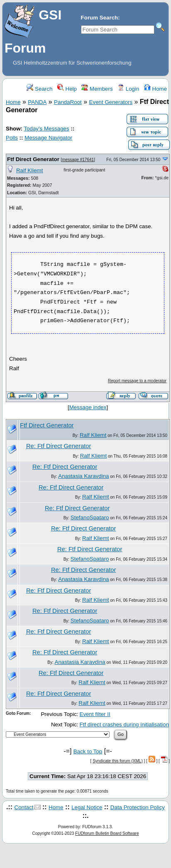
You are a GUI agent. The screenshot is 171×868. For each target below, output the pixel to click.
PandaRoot (68, 102)
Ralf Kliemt (29, 170)
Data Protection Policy (138, 807)
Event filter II (95, 714)
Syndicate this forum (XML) (118, 761)
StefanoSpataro (90, 517)
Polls (12, 138)
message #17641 (78, 160)
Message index (88, 407)
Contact (24, 807)
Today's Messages (46, 129)
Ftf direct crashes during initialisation (125, 725)
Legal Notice (87, 807)
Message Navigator (48, 138)
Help (67, 89)
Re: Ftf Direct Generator (59, 446)
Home (155, 89)
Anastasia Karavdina (83, 476)
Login (128, 89)
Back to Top (88, 751)
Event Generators (111, 102)
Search (39, 89)
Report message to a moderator (137, 381)
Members (97, 89)
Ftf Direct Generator (33, 159)
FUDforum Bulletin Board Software (107, 833)
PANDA (37, 102)
